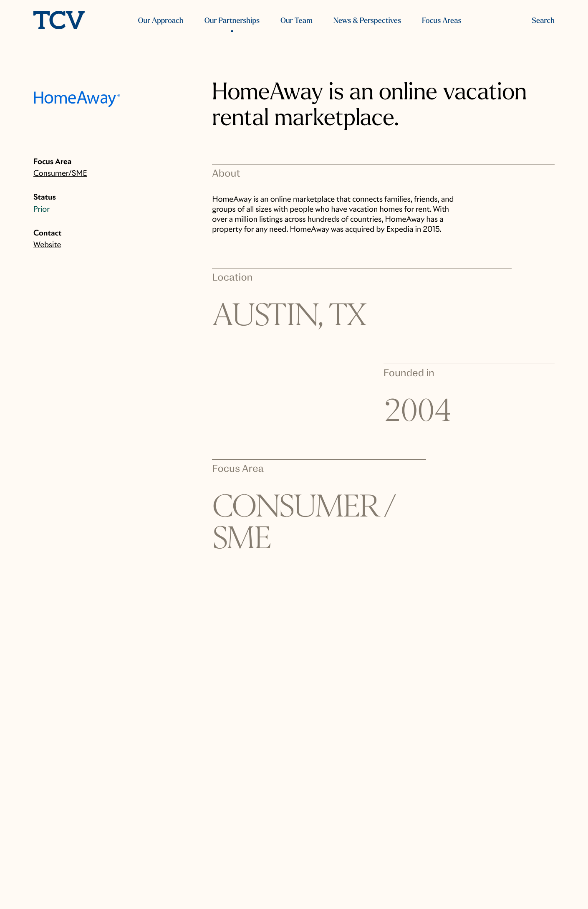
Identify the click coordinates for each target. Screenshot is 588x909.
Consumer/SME (60, 173)
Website (47, 245)
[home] (59, 21)
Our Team (297, 21)
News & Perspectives (367, 21)
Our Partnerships (232, 21)
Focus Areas (442, 21)
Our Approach (160, 21)
